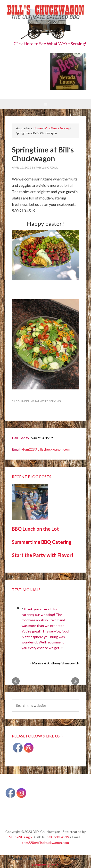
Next (75, 681)
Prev (16, 681)
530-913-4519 (58, 837)
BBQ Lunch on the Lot (35, 529)
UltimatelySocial (46, 865)
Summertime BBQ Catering (42, 542)
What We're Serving (46, 401)
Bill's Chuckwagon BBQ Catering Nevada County (46, 23)
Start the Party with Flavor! (43, 555)
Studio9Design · (21, 837)
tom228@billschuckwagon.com (46, 449)
